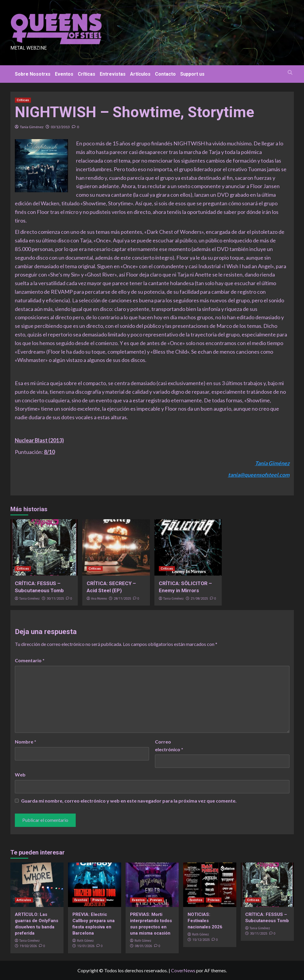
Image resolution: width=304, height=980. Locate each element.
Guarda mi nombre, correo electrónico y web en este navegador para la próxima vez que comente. (129, 801)
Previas (98, 900)
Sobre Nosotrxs (33, 74)
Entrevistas (113, 74)
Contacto (165, 74)
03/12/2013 (60, 127)
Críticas (87, 74)
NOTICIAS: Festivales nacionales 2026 (205, 921)
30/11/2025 (55, 599)
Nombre (26, 742)
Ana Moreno (99, 598)
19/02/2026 (28, 946)
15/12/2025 (201, 940)
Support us (192, 74)
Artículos (140, 74)
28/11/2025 (122, 599)
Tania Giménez (32, 127)
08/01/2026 (143, 946)
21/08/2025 (199, 599)
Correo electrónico (169, 745)
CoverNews (183, 970)
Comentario (30, 660)
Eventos (64, 74)
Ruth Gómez (85, 941)
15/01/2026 (86, 946)
